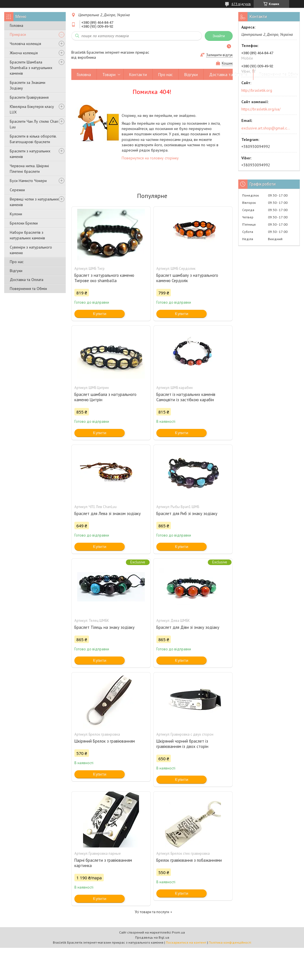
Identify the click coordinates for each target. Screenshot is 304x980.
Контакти (138, 75)
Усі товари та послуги (152, 912)
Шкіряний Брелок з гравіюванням (105, 741)
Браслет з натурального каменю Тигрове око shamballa (104, 278)
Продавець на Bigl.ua (152, 937)
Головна (17, 25)
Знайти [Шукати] (219, 36)
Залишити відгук (219, 55)
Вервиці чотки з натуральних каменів (34, 202)
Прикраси (18, 34)
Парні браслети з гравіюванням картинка (103, 863)
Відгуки (16, 271)
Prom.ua (178, 932)
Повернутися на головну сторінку (150, 158)
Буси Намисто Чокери (28, 181)
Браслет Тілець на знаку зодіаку (104, 627)
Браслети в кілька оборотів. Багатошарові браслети (33, 139)
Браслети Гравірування (29, 97)
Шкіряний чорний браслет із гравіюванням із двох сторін (182, 744)
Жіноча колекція (24, 53)
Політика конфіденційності (230, 942)
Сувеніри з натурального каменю (31, 250)
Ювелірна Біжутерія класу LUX (32, 109)
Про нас (17, 262)
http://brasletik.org (257, 90)
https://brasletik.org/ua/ (261, 109)
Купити (100, 314)
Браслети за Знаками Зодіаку (28, 85)
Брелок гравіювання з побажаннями (189, 860)
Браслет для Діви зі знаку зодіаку (188, 627)
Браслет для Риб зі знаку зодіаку (187, 513)
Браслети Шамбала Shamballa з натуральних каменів (31, 68)
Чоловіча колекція (25, 44)
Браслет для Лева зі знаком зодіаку (108, 513)
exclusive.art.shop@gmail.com (266, 128)
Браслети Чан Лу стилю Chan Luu (34, 124)
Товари (109, 75)
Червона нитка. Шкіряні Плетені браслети (29, 169)
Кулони (16, 214)
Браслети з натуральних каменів (30, 154)
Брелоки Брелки (24, 223)
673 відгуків (241, 4)
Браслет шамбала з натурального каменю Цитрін (105, 397)
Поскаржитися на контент (186, 942)
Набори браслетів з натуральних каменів (27, 235)
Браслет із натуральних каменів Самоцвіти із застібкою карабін (186, 397)
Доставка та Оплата (27, 280)
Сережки (17, 190)
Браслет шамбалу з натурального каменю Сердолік (187, 278)
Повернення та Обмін (28, 289)
